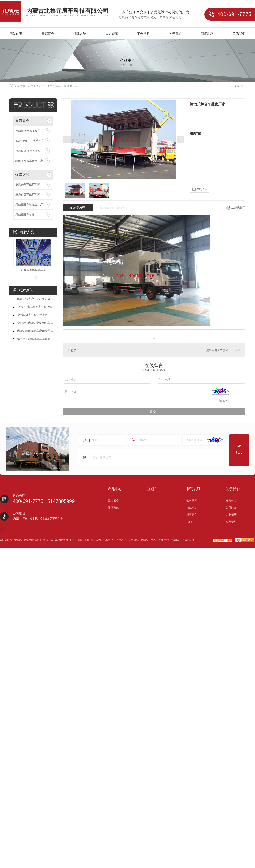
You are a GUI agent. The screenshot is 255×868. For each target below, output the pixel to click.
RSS (93, 540)
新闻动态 (207, 34)
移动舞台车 (71, 86)
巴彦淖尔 (176, 540)
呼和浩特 (164, 540)
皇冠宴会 (48, 34)
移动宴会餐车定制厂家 (29, 161)
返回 (239, 86)
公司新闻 (192, 500)
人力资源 (112, 34)
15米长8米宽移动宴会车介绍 (35, 307)
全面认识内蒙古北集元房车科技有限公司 (35, 323)
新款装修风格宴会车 (28, 131)
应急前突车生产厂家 (28, 194)
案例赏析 (143, 34)
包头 (154, 540)
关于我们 (175, 34)
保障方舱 (80, 34)
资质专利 (231, 522)
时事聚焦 (192, 515)
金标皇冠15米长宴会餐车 (31, 151)
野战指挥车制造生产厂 (29, 204)
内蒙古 (145, 540)
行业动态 (192, 507)
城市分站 (133, 540)
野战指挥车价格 (25, 214)
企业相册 (231, 515)
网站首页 (16, 34)
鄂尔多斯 (189, 540)
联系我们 (239, 34)
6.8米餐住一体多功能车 (30, 141)
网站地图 (84, 540)
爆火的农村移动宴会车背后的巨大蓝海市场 (35, 339)
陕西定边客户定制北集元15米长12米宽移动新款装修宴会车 (35, 299)
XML (99, 540)
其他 (189, 522)
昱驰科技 (122, 540)
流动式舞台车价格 (217, 350)
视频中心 (231, 500)
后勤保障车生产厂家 (28, 184)
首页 (31, 86)
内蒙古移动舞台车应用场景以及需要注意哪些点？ (35, 331)
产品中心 (42, 86)
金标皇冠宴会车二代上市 (32, 315)
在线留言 (200, 189)
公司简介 (231, 507)
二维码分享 (238, 208)
